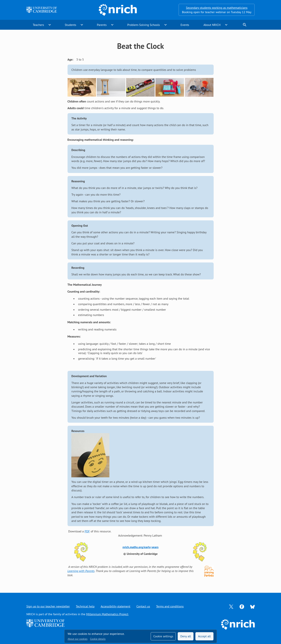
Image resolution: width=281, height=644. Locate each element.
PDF (87, 531)
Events (185, 25)
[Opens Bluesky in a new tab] (252, 606)
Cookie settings (163, 636)
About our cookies (78, 639)
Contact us (143, 606)
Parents (102, 25)
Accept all (204, 636)
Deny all (186, 636)
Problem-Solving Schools (144, 25)
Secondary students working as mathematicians (217, 8)
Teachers (38, 25)
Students (70, 25)
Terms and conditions (170, 606)
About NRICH (212, 25)
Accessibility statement (115, 606)
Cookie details (98, 639)
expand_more (50, 25)
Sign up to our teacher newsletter (48, 606)
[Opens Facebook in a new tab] (242, 606)
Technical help (85, 606)
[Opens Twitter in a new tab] (231, 606)
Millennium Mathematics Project (107, 614)
